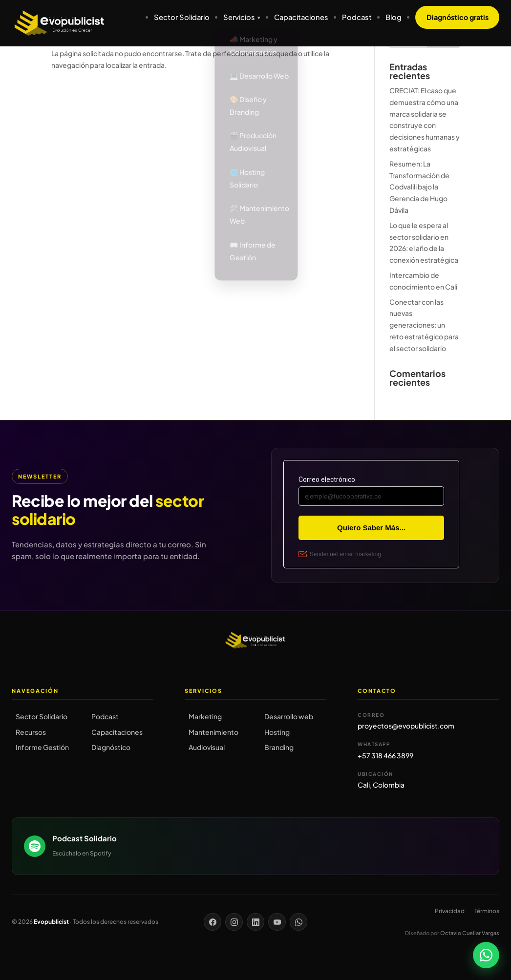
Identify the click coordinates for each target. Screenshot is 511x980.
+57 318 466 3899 (385, 755)
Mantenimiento (213, 732)
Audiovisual (207, 747)
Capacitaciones (301, 17)
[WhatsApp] (298, 922)
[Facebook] (213, 922)
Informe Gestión (42, 747)
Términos (487, 911)
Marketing (205, 716)
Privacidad (450, 911)
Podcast (357, 17)
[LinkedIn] (255, 922)
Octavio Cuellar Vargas (470, 933)
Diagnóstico (111, 747)
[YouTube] (277, 922)
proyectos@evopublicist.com (406, 726)
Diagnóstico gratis (458, 17)
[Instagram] (234, 922)
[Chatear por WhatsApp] (486, 955)
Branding (279, 747)
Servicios (239, 17)
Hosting (277, 732)
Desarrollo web (289, 716)
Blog (394, 17)
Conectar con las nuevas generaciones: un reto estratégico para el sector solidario (424, 325)
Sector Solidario (182, 17)
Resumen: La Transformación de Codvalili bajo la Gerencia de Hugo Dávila (419, 187)
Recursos (31, 732)
